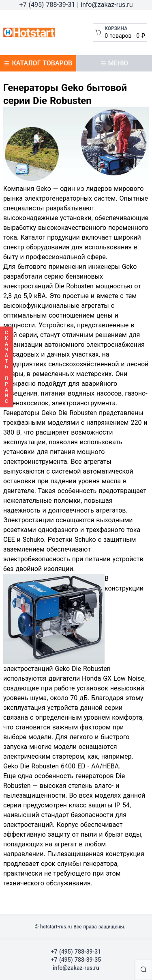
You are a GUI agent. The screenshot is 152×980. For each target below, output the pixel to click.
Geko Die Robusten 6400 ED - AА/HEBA (61, 766)
